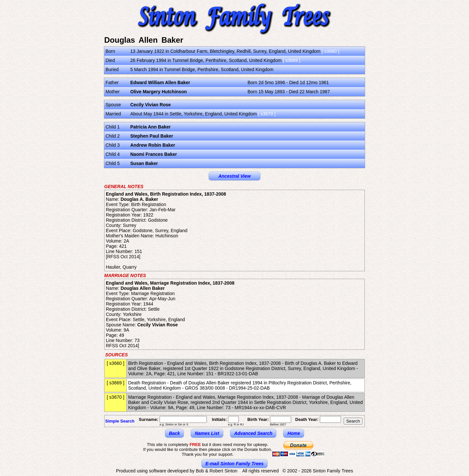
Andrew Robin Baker (153, 145)
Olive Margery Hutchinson (158, 92)
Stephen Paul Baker (152, 136)
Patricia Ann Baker (150, 127)
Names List (207, 433)
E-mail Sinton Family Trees (235, 464)
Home (294, 433)
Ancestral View (234, 176)
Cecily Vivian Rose (150, 105)
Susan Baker (144, 163)
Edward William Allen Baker (160, 82)
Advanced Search (253, 433)
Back (174, 433)
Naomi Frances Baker (154, 154)
